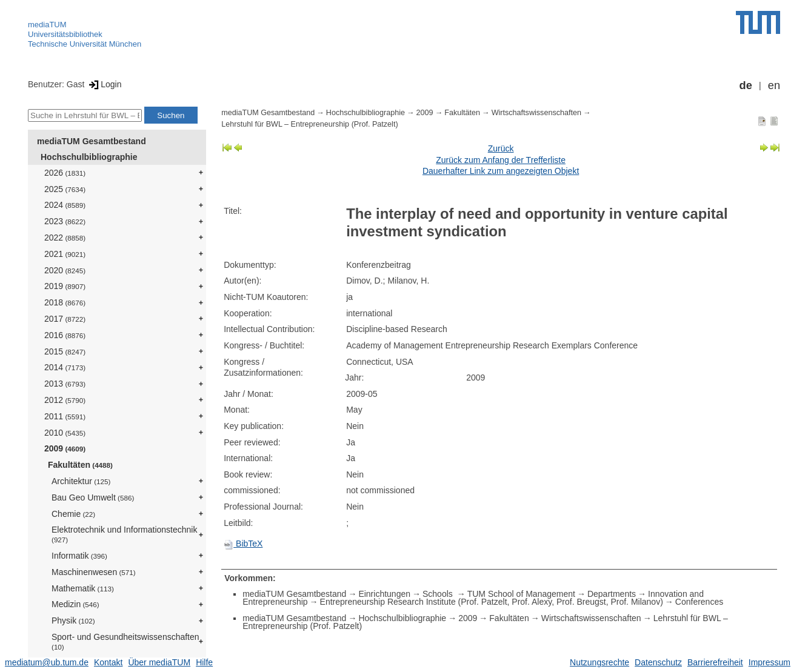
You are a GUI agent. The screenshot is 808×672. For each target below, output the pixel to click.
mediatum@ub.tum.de (47, 662)
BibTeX (243, 544)
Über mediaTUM (159, 662)
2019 (65, 286)
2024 (65, 205)
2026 (65, 173)
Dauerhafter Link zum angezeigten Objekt (501, 171)
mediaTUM (47, 25)
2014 (65, 367)
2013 (65, 384)
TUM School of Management (521, 594)
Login (104, 84)
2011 (65, 416)
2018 (65, 302)
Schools (439, 594)
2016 (65, 335)
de (746, 85)
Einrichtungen (384, 594)
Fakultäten (80, 465)
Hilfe (204, 662)
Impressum (770, 662)
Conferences (699, 602)
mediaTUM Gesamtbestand (92, 141)
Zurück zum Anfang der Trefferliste (501, 160)
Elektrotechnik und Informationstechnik (124, 534)
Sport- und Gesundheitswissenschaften (125, 641)
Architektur (81, 481)
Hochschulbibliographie (89, 157)
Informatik (79, 556)
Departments (612, 594)
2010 (65, 433)
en (774, 85)
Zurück (501, 148)
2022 (65, 238)
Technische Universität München (85, 44)
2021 (65, 254)
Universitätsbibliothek (65, 34)
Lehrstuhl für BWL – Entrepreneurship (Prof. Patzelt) (309, 124)
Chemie (73, 514)
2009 (65, 448)
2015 (65, 351)
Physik (73, 620)
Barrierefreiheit (715, 662)
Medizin (75, 604)
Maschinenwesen (94, 572)
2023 (65, 221)
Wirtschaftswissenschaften (536, 113)
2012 (65, 400)
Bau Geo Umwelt (93, 497)
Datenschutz (658, 662)
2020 (65, 270)
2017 (65, 319)
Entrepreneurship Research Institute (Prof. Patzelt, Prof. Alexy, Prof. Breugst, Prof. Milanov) (492, 602)
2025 (65, 189)
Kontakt (108, 662)
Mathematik (83, 588)
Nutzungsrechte (599, 662)
